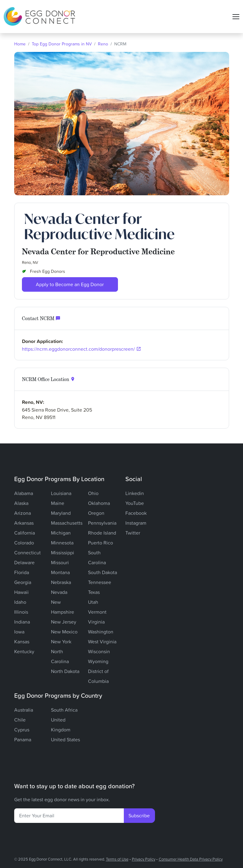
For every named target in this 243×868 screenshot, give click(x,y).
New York (61, 641)
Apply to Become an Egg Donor (70, 284)
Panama (23, 739)
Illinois (21, 612)
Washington (101, 632)
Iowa (19, 632)
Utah (93, 602)
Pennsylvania (102, 523)
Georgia (23, 582)
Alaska (21, 503)
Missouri (60, 562)
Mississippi (63, 553)
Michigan (61, 533)
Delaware (24, 562)
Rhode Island (102, 533)
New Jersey (64, 622)
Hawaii (21, 592)
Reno (103, 44)
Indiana (22, 622)
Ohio (93, 493)
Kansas (22, 641)
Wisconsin (99, 651)
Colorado (24, 543)
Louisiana (61, 493)
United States (65, 739)
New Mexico (64, 632)
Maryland (61, 513)
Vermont (97, 612)
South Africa (64, 710)
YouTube (135, 503)
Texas (94, 592)
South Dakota (103, 572)
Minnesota (62, 543)
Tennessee (100, 582)
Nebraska (61, 582)
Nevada (59, 592)
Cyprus (22, 730)
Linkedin (135, 493)
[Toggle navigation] (236, 17)
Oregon (96, 513)
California (25, 533)
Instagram (136, 523)
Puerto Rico (101, 543)
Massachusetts (67, 523)
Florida (22, 572)
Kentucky (24, 651)
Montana (60, 572)
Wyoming (98, 661)
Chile (20, 720)
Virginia (96, 622)
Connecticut (27, 553)
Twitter (133, 533)
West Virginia (102, 641)
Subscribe (139, 815)
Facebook (136, 513)
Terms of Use (117, 859)
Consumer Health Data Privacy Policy (191, 859)
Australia (24, 710)
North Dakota (65, 671)
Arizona (23, 513)
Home (20, 44)
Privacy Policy (144, 859)
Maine (58, 503)
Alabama (24, 493)
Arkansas (24, 523)
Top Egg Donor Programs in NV (62, 44)
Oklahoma (99, 503)
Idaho (20, 602)
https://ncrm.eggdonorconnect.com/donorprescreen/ (78, 349)
